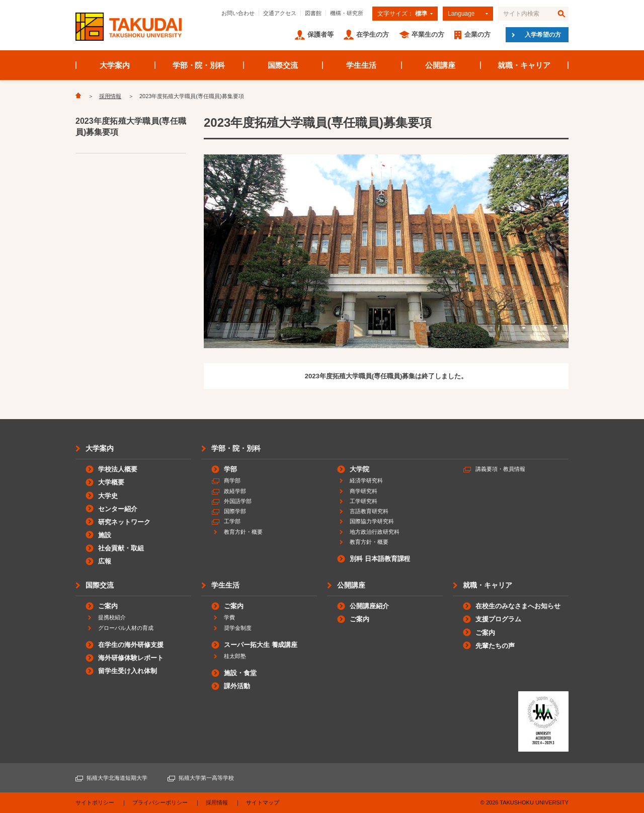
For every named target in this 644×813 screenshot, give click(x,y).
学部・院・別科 (199, 65)
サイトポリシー (95, 802)
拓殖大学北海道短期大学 (117, 778)
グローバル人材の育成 (126, 628)
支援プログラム (498, 619)
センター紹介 (118, 509)
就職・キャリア (524, 65)
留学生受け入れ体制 (128, 671)
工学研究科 (364, 501)
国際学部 (235, 511)
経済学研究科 (366, 480)
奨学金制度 (238, 628)
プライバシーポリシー (160, 802)
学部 (230, 469)
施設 (105, 535)
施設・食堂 (240, 673)
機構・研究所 (347, 13)
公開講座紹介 (369, 606)
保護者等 (320, 34)
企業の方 (477, 34)
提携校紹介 (112, 617)
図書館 (313, 13)
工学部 (232, 521)
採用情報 (110, 96)
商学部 (232, 480)
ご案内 (108, 606)
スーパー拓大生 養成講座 (261, 645)
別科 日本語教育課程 (380, 559)
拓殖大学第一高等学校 (206, 778)
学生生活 (361, 65)
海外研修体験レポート (131, 658)
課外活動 (237, 686)
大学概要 (111, 482)
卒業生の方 (428, 34)
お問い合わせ (238, 13)
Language (461, 14)
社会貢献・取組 (121, 548)
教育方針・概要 (243, 532)
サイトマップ (263, 802)
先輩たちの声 (495, 646)
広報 (105, 561)
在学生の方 (373, 34)
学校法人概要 (118, 469)
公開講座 (440, 65)
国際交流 (283, 65)
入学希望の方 (543, 35)
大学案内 (115, 65)
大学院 (359, 469)
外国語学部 (238, 501)
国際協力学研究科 (372, 521)
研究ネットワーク (124, 522)
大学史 (108, 496)
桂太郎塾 (235, 656)
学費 (229, 617)
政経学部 (235, 491)
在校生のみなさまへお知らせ (518, 606)
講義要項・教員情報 (500, 469)
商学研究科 (364, 491)
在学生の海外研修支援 (131, 645)
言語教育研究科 (369, 511)
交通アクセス (280, 13)
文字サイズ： (402, 14)
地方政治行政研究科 (375, 532)
